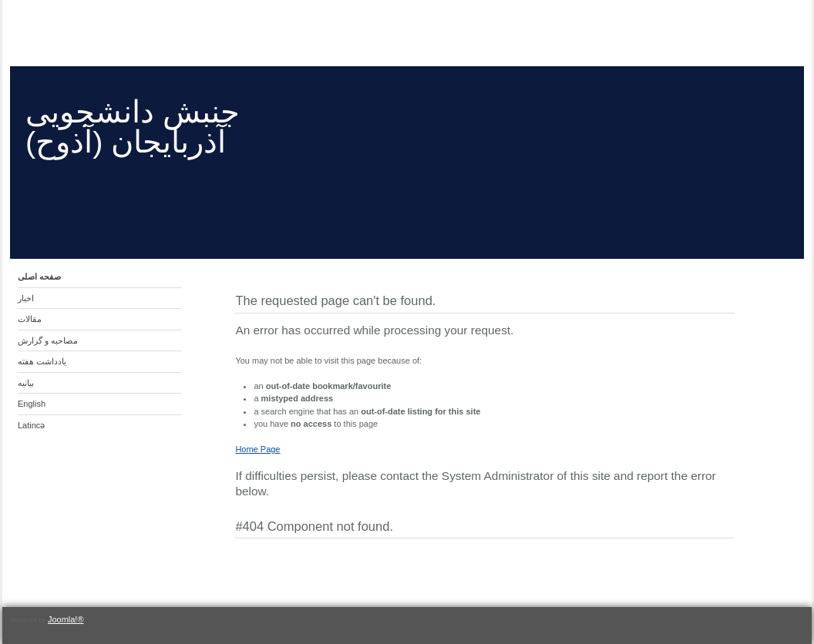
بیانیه (26, 383)
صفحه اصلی (39, 277)
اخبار (26, 298)
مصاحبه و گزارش (48, 340)
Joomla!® (66, 619)
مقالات (30, 319)
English (32, 404)
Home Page (257, 449)
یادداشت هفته (42, 361)
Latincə (31, 425)
